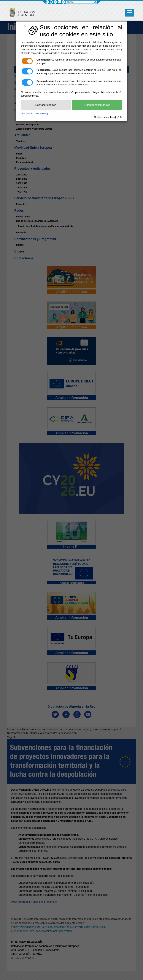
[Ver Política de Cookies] (35, 114)
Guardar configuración (97, 105)
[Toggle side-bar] (130, 13)
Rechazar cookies (46, 105)
